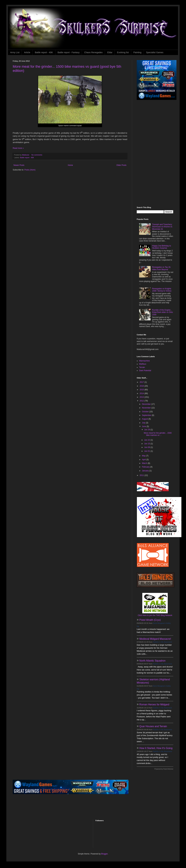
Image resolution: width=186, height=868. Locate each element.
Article (27, 52)
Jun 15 (147, 444)
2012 (142, 401)
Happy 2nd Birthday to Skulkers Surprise (162, 247)
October (146, 412)
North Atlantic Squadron (153, 661)
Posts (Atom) (30, 170)
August (145, 419)
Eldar (110, 52)
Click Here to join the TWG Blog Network (155, 615)
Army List (15, 52)
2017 (142, 382)
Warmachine (144, 361)
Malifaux (143, 364)
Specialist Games (155, 52)
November (147, 408)
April (144, 460)
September (147, 415)
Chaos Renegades (93, 52)
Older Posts (121, 165)
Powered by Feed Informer (164, 769)
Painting (137, 52)
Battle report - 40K (44, 52)
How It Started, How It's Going (156, 748)
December (147, 404)
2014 (142, 393)
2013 (142, 397)
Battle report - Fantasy (69, 52)
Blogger (104, 854)
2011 (142, 475)
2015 (142, 390)
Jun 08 (147, 447)
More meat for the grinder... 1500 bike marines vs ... (158, 434)
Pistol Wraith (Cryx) (150, 620)
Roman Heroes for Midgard (154, 704)
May (144, 456)
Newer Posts (19, 165)
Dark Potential (145, 371)
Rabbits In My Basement (162, 642)
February (146, 467)
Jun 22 (147, 440)
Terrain (142, 367)
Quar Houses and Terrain (153, 726)
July (144, 423)
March (145, 463)
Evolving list (123, 52)
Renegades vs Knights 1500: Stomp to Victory (162, 290)
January (146, 471)
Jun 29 (147, 430)
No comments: (37, 155)
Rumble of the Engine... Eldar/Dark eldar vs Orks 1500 (163, 312)
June (144, 426)
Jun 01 (147, 451)
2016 (142, 386)
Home (70, 165)
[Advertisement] (148, 153)
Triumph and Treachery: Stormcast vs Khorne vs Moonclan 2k (162, 227)
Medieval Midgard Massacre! (155, 639)
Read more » (18, 148)
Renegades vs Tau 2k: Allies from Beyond (162, 268)
